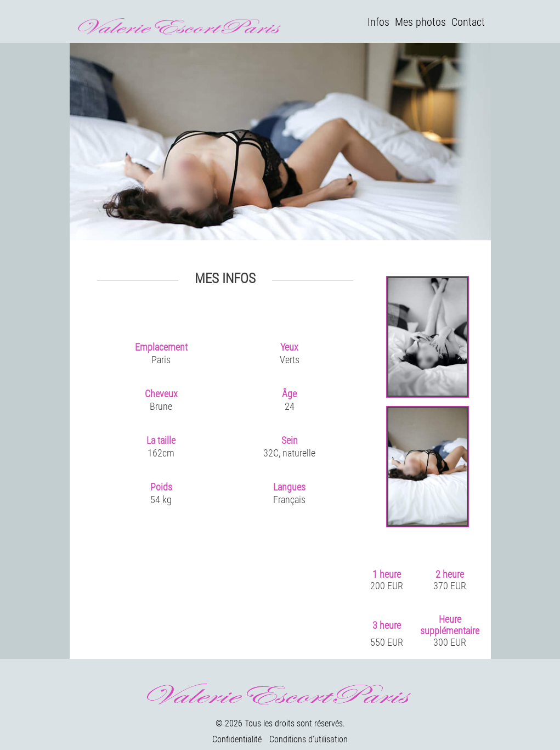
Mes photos (420, 22)
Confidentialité (237, 739)
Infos (378, 22)
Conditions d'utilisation (309, 739)
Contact (468, 22)
